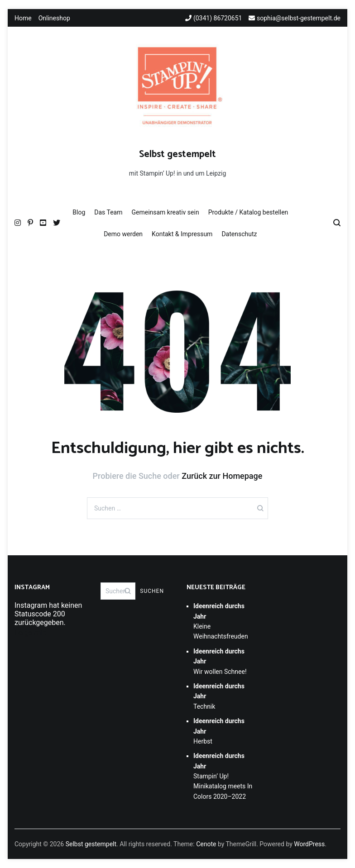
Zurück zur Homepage (222, 476)
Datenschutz (239, 234)
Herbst (219, 731)
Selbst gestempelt (177, 154)
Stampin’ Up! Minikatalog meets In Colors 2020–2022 (223, 776)
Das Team (108, 212)
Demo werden (123, 234)
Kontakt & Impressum (182, 234)
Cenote (206, 844)
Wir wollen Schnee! (220, 661)
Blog (79, 212)
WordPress (309, 844)
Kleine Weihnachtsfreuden (221, 621)
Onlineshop (54, 18)
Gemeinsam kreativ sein (165, 212)
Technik (219, 696)
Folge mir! (31, 633)
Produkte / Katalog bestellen (248, 212)
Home (23, 18)
